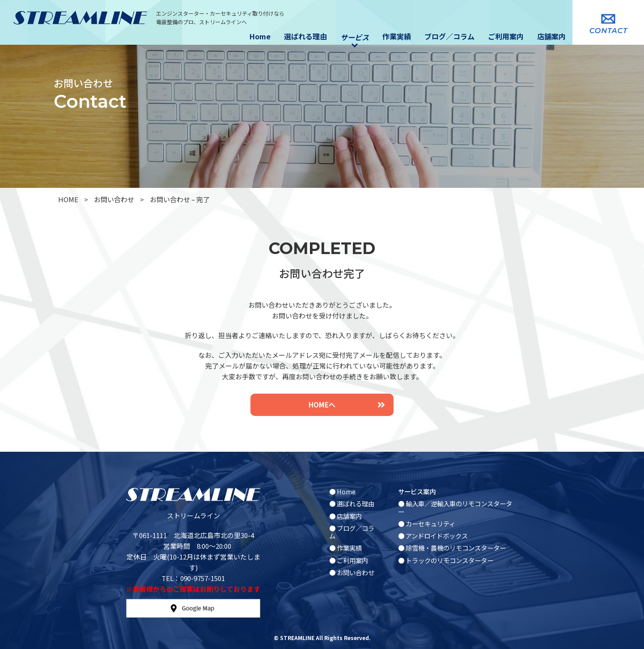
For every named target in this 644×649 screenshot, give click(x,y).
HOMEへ (347, 405)
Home (260, 36)
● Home (342, 491)
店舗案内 (551, 36)
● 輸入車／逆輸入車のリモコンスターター (455, 507)
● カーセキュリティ (427, 524)
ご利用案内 (506, 36)
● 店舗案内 (345, 516)
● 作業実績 (345, 548)
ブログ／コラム (449, 36)
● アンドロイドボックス (433, 536)
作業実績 (397, 36)
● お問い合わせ (352, 572)
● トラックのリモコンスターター (446, 560)
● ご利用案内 (349, 560)
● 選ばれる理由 (352, 503)
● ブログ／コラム (352, 532)
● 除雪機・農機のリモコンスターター (452, 548)
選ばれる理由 (305, 36)
